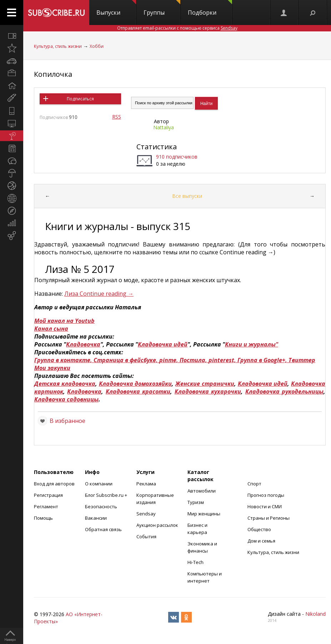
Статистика (157, 147)
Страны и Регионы (269, 518)
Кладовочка (83, 344)
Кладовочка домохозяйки (136, 384)
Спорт (254, 484)
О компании (99, 484)
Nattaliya (164, 127)
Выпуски (116, 8)
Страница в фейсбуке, (126, 360)
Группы (162, 8)
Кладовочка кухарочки (208, 391)
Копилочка (53, 74)
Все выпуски (187, 196)
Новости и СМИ (265, 506)
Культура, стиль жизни (58, 46)
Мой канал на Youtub (64, 321)
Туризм (196, 502)
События (146, 536)
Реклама (146, 484)
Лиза (72, 294)
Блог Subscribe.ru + (107, 495)
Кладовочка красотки (138, 391)
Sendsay (146, 514)
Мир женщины (204, 514)
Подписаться (80, 99)
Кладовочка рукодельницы (284, 391)
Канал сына (51, 329)
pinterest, (223, 360)
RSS (117, 117)
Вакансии (96, 518)
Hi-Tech (195, 562)
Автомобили (202, 491)
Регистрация (48, 495)
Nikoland (315, 614)
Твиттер (302, 360)
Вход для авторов (54, 484)
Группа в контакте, (64, 360)
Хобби (97, 46)
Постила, (194, 360)
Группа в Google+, (263, 360)
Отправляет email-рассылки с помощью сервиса (177, 28)
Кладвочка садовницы (66, 399)
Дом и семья (261, 541)
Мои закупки (52, 368)
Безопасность (101, 506)
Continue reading (107, 294)
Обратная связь (103, 529)
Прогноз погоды (266, 495)
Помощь (43, 518)
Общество (259, 529)
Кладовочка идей (163, 344)
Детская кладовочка (65, 384)
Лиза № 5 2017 (80, 269)
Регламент (46, 506)
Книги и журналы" (252, 344)
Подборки (210, 8)
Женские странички (205, 384)
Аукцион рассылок (157, 525)
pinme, (169, 360)
